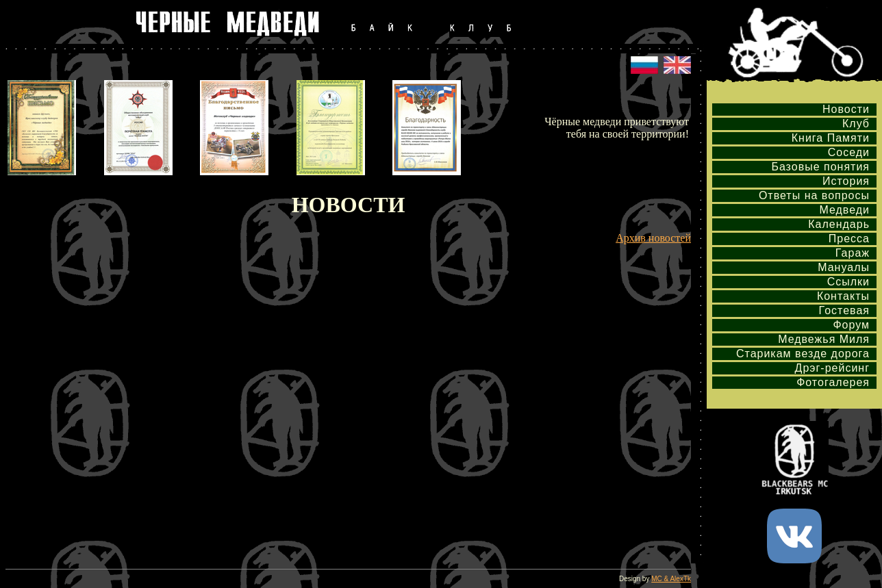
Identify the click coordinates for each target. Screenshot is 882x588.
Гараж (853, 253)
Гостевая (844, 310)
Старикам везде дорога (803, 354)
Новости (846, 109)
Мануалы (844, 267)
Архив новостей (653, 238)
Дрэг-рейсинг (832, 368)
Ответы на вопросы (814, 195)
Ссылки (848, 282)
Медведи (844, 210)
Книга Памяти (831, 138)
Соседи (849, 152)
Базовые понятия (820, 167)
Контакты (843, 296)
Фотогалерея (833, 382)
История (846, 181)
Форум (851, 325)
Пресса (849, 239)
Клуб (856, 124)
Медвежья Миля (824, 339)
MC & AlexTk (671, 579)
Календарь (839, 224)
